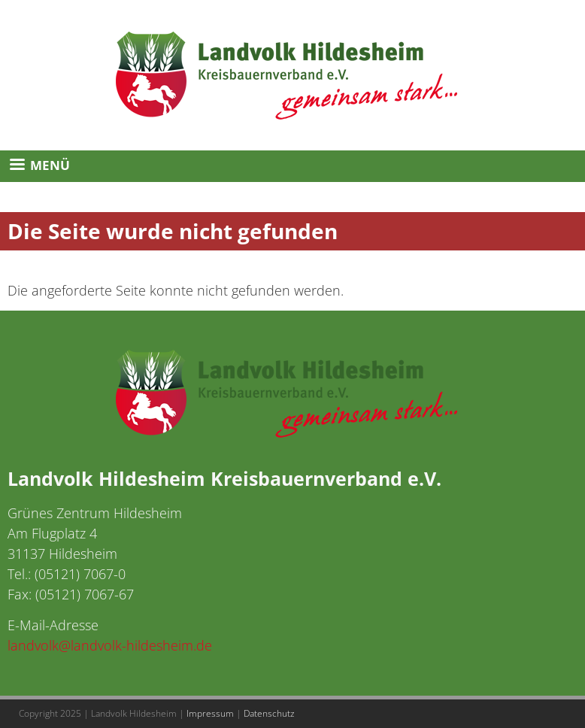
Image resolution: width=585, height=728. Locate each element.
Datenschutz (269, 713)
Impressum (210, 713)
